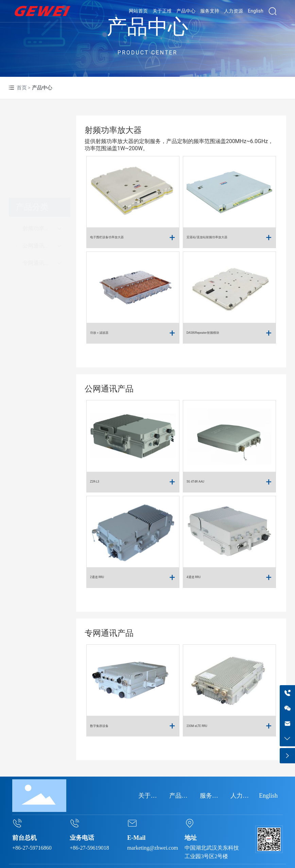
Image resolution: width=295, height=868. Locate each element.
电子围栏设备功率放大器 (107, 237)
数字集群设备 (99, 726)
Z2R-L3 (95, 482)
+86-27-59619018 (89, 848)
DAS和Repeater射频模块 (203, 333)
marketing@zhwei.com (152, 848)
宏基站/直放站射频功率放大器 (207, 237)
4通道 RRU (194, 577)
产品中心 (147, 27)
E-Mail (136, 838)
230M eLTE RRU (197, 726)
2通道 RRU (97, 577)
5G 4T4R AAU (195, 482)
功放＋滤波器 (99, 333)
